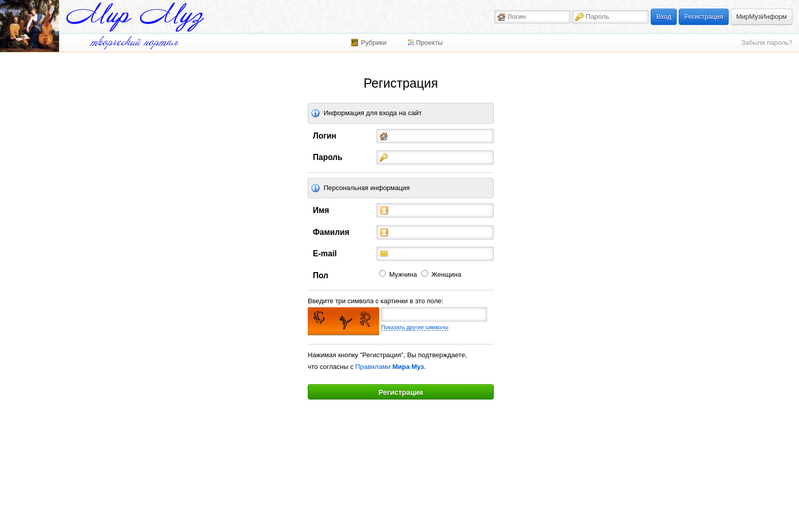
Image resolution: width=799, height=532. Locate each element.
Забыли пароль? (767, 43)
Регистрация (704, 17)
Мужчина (403, 274)
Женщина (447, 274)
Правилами (390, 367)
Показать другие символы (415, 327)
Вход (664, 17)
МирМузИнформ (762, 17)
